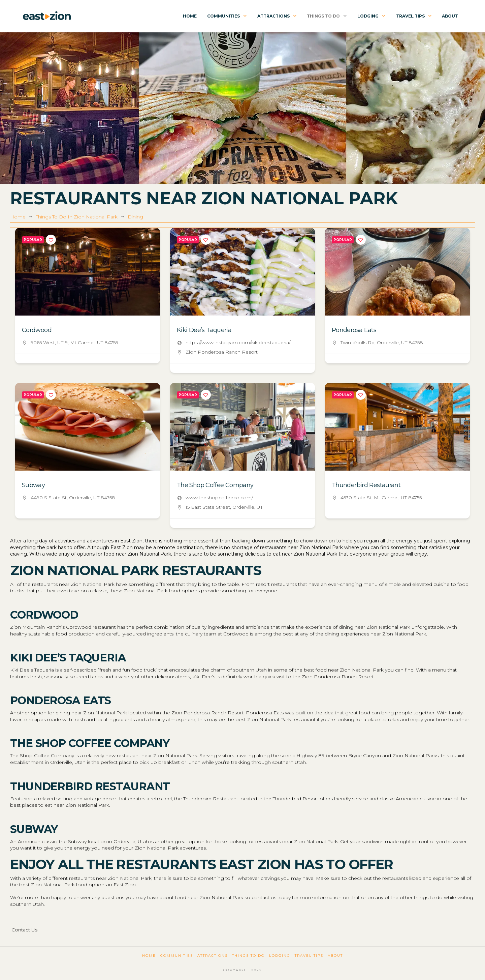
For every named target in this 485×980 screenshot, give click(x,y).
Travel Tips (309, 956)
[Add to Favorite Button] (51, 240)
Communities (177, 956)
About (335, 956)
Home (149, 956)
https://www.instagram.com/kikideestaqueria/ (238, 343)
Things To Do (248, 956)
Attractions (213, 956)
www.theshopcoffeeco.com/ (219, 498)
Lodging (280, 956)
